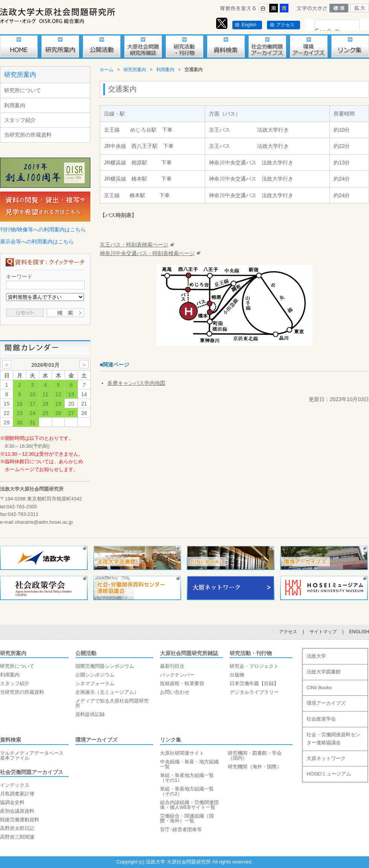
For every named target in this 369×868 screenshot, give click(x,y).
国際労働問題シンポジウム (105, 666)
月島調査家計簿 (17, 794)
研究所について (23, 90)
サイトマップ (323, 632)
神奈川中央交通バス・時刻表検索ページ (147, 253)
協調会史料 (12, 802)
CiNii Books (319, 688)
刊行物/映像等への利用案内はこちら (43, 230)
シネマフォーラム (95, 683)
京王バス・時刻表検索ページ (134, 245)
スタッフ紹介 (20, 120)
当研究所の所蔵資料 (28, 135)
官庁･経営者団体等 (181, 829)
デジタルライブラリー (254, 692)
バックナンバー (177, 675)
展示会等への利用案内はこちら (37, 242)
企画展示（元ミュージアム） (107, 692)
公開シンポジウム (95, 675)
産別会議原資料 (17, 811)
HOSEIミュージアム (329, 774)
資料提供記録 (90, 714)
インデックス (15, 785)
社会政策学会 (321, 719)
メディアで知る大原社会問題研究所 (112, 703)
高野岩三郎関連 (17, 837)
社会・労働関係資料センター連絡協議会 (333, 739)
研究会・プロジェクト (254, 666)
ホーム (107, 70)
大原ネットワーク (326, 758)
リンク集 (171, 740)
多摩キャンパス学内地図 (136, 383)
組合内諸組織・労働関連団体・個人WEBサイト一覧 (189, 805)
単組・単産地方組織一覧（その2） (187, 791)
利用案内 (15, 105)
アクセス (285, 25)
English (249, 25)
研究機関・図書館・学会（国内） (255, 756)
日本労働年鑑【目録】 (254, 683)
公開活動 (86, 653)
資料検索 (11, 740)
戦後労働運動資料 (20, 820)
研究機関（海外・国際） (255, 767)
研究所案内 (20, 75)
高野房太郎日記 (17, 828)
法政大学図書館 (324, 672)
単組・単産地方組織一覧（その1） (187, 778)
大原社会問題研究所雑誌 (189, 653)
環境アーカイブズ (96, 740)
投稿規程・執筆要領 (182, 683)
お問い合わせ (175, 692)
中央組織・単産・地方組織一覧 (189, 764)
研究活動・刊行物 (251, 653)
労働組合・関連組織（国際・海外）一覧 (187, 818)
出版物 (237, 675)
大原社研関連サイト (182, 753)
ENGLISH (359, 632)
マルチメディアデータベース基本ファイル (32, 756)
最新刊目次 (172, 666)
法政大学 (316, 656)
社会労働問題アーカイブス (32, 772)
